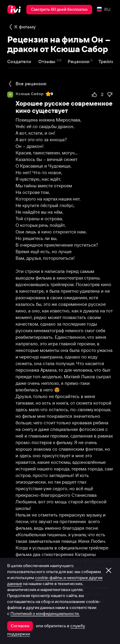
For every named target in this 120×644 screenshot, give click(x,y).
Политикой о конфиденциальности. (45, 613)
